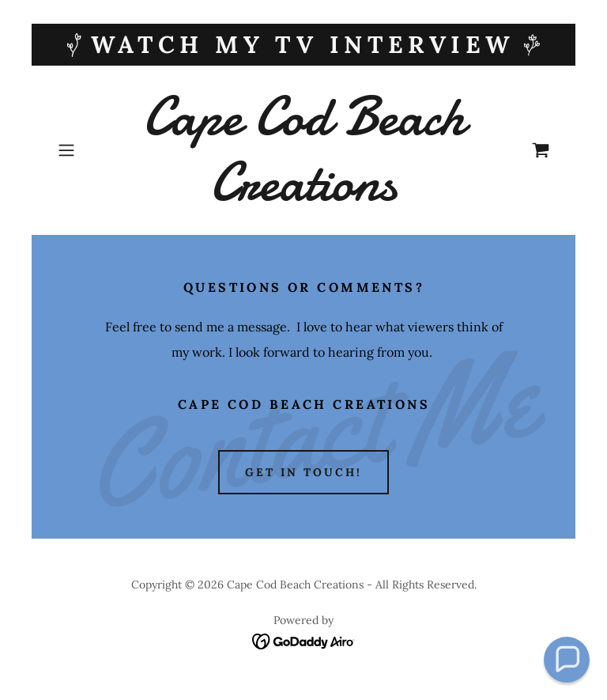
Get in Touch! (303, 472)
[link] (303, 195)
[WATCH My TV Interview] (303, 45)
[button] (89, 150)
